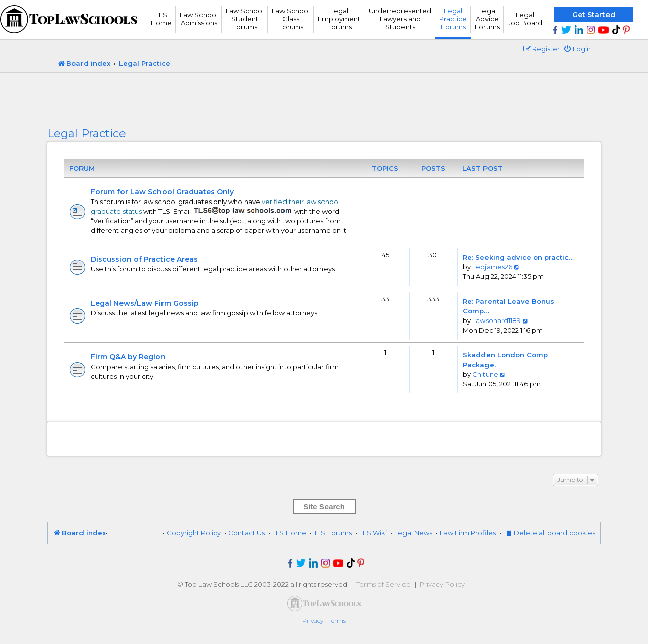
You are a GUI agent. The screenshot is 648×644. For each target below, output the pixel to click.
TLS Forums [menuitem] (333, 533)
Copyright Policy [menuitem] (194, 533)
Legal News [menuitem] (413, 533)
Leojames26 (492, 267)
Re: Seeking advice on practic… (518, 257)
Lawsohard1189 (497, 320)
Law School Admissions (199, 19)
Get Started (594, 15)
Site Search (324, 507)
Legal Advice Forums (487, 19)
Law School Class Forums (291, 19)
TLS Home (161, 19)
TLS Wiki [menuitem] (373, 533)
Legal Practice (87, 133)
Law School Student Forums (245, 19)
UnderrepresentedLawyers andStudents (400, 19)
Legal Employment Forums (339, 19)
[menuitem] (577, 49)
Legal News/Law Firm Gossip (145, 303)
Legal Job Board (525, 19)
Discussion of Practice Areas (144, 259)
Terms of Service (383, 584)
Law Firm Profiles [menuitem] (468, 533)
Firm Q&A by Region (128, 357)
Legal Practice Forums (453, 19)
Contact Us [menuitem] (247, 533)
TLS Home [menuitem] (289, 533)
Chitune (485, 374)
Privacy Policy (442, 584)
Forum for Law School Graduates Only (162, 192)
